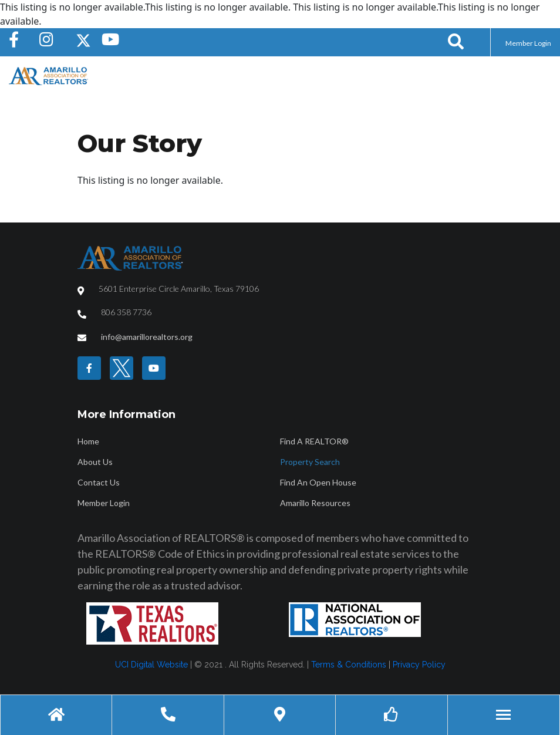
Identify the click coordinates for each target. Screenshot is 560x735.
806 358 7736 (126, 312)
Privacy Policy (419, 665)
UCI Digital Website (151, 665)
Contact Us (99, 482)
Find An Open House (318, 482)
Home (88, 441)
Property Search (310, 462)
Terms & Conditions (349, 665)
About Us (95, 462)
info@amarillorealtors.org (147, 337)
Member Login (528, 43)
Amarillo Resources (315, 503)
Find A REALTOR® (314, 441)
